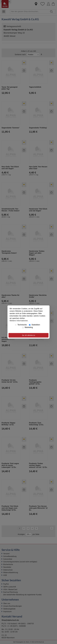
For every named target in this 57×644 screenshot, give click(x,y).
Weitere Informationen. (19, 321)
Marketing (28, 327)
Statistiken (34, 325)
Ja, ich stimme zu (28, 335)
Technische (21, 325)
